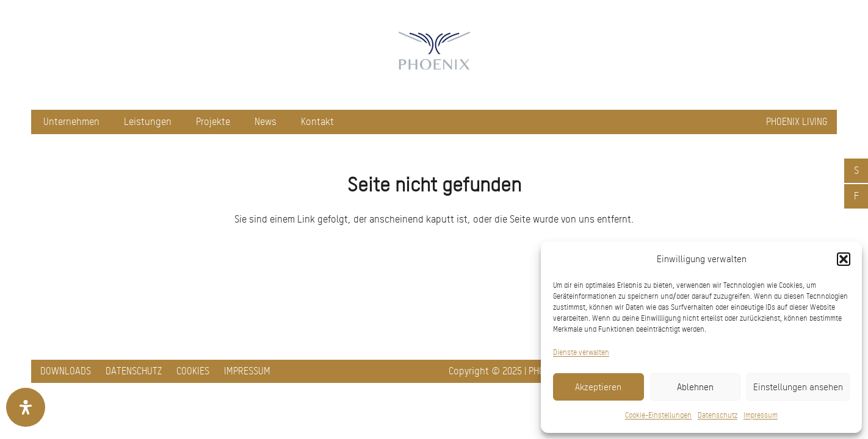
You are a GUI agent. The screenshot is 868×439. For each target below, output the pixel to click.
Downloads (66, 371)
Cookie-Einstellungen (658, 415)
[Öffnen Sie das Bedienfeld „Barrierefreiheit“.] (26, 407)
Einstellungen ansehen (798, 387)
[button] (844, 259)
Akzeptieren (598, 387)
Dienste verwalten (581, 352)
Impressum (761, 415)
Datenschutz (718, 415)
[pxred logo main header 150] (434, 55)
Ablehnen (695, 387)
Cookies (193, 371)
